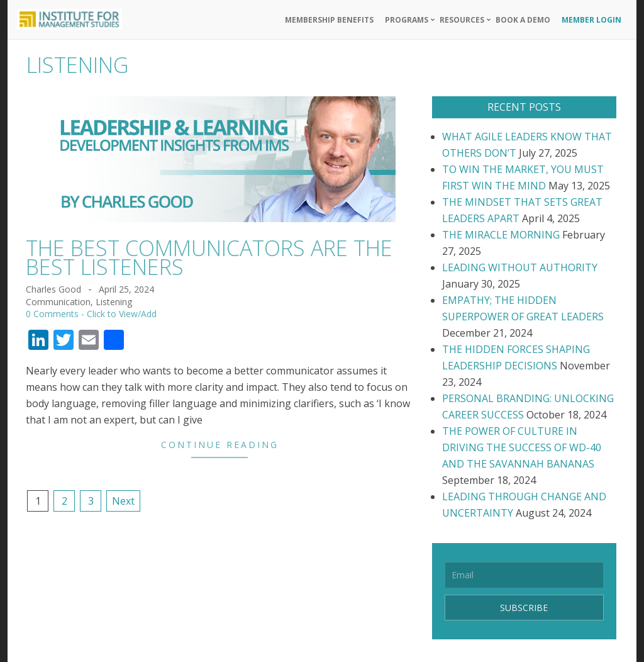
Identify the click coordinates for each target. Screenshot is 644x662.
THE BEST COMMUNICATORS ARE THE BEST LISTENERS (209, 257)
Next (123, 501)
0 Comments (52, 314)
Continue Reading (220, 445)
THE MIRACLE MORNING (501, 235)
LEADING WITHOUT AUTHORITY (520, 267)
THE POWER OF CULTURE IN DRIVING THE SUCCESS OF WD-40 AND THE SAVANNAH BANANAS (522, 447)
